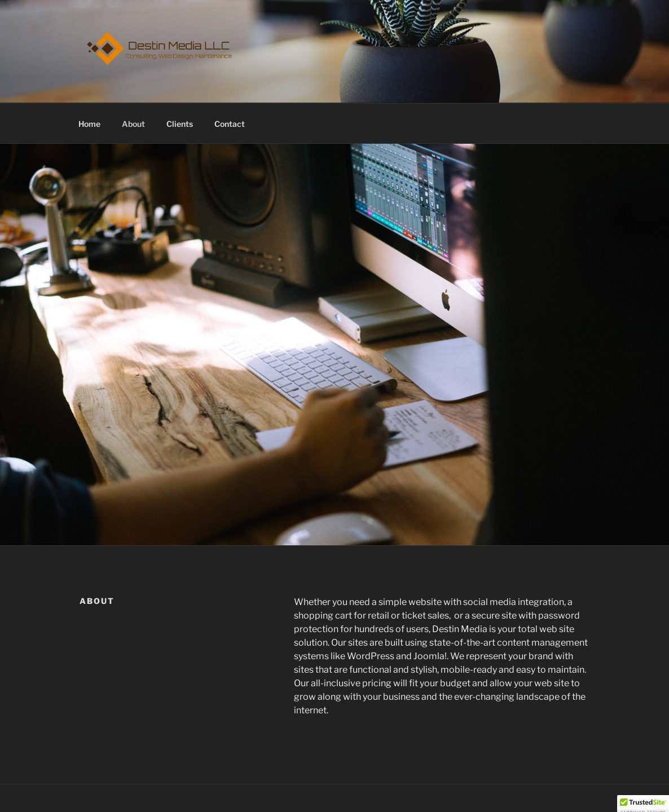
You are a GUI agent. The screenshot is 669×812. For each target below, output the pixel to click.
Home (89, 124)
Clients (180, 124)
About (133, 124)
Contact (230, 124)
